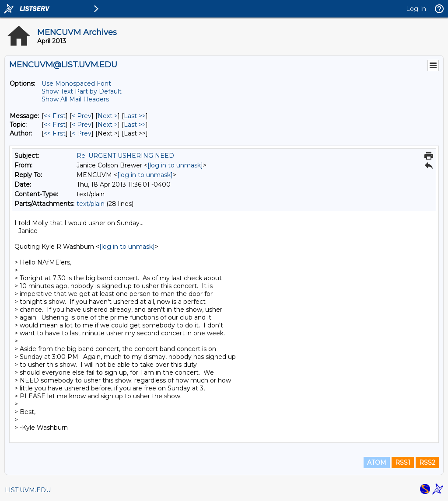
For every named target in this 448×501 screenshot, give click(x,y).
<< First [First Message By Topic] (55, 125)
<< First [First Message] (55, 116)
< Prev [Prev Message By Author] (82, 133)
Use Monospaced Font (76, 83)
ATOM (377, 463)
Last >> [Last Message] (135, 116)
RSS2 (427, 463)
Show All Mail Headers (75, 99)
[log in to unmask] (175, 165)
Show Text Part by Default (82, 91)
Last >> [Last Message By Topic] (135, 125)
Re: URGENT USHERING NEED (125, 156)
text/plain (91, 204)
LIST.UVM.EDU (28, 490)
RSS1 (403, 463)
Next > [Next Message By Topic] (108, 125)
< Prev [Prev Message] (82, 116)
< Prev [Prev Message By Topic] (82, 125)
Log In (416, 9)
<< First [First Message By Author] (55, 133)
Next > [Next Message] (108, 116)
